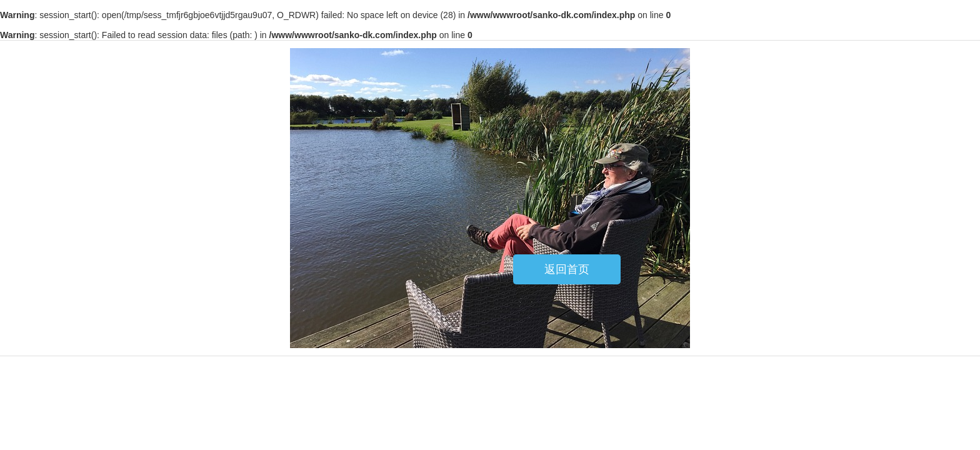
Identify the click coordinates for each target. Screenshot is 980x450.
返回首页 (567, 269)
